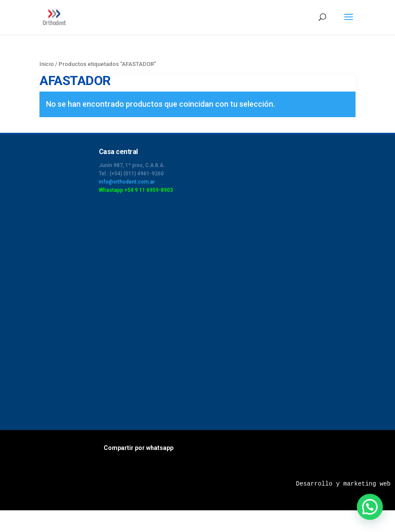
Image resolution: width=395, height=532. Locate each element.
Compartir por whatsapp (139, 448)
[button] (370, 507)
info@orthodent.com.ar (127, 182)
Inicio (47, 64)
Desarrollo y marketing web (343, 484)
